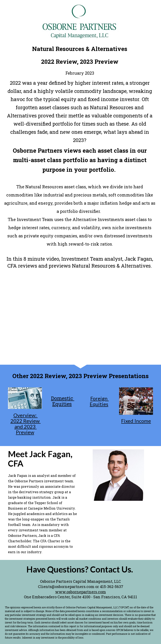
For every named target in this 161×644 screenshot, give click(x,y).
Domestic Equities (63, 401)
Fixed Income (136, 421)
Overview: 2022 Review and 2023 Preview (26, 424)
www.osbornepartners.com (80, 592)
